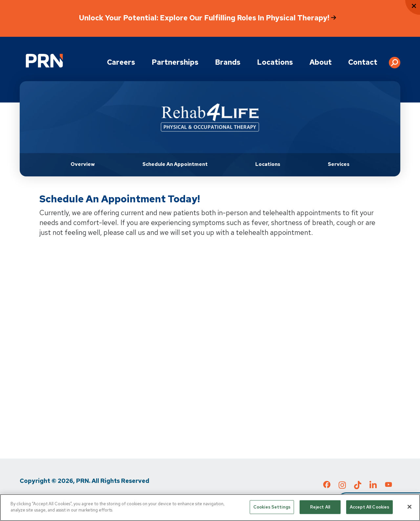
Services (339, 164)
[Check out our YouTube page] (388, 486)
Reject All (320, 507)
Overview (83, 164)
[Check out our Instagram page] (342, 487)
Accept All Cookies (369, 507)
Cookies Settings (272, 507)
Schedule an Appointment (175, 164)
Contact (363, 62)
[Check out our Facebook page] (327, 486)
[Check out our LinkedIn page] (373, 487)
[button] (395, 60)
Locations (275, 62)
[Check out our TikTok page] (358, 487)
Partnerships (175, 62)
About (321, 62)
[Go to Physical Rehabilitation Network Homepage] (44, 61)
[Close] (409, 507)
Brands (228, 62)
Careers (121, 62)
